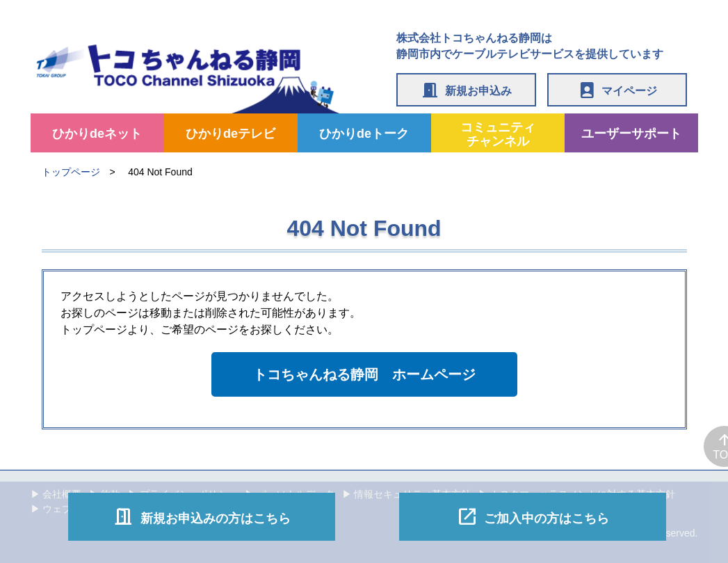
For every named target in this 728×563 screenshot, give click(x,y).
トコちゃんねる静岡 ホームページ (364, 374)
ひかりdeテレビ (230, 134)
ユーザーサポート (631, 134)
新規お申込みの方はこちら (202, 516)
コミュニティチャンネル (498, 134)
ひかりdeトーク (364, 134)
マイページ (617, 90)
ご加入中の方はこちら (533, 516)
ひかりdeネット (97, 134)
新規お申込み (466, 90)
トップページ (71, 172)
